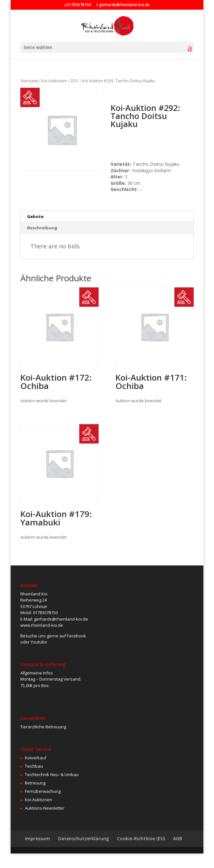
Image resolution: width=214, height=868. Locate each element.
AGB (178, 838)
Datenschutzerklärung (83, 838)
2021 (74, 81)
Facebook (77, 636)
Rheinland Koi (34, 594)
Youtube (39, 642)
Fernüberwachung (43, 791)
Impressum (37, 838)
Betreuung (35, 783)
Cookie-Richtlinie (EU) (141, 838)
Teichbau (34, 766)
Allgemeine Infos (37, 673)
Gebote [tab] (35, 216)
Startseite (29, 81)
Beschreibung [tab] (42, 228)
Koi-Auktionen (54, 81)
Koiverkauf (36, 758)
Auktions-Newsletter (45, 808)
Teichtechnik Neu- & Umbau (52, 774)
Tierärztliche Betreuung (43, 727)
